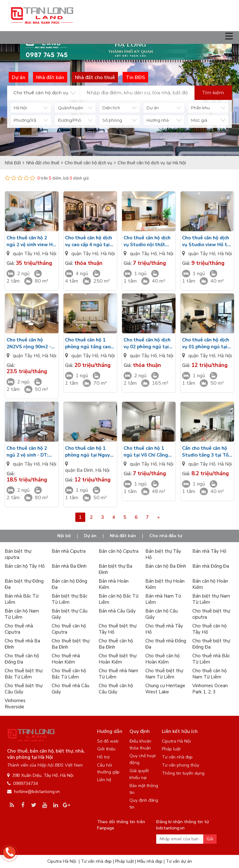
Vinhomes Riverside (15, 704)
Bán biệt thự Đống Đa (24, 584)
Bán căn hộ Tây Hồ (25, 566)
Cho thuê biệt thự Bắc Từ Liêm (23, 674)
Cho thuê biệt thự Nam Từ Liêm (164, 674)
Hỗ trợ (103, 757)
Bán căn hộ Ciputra (119, 551)
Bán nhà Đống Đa (211, 566)
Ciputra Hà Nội (176, 741)
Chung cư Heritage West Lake (165, 689)
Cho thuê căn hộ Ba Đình (116, 644)
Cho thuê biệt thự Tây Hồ (117, 629)
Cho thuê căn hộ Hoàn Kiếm (162, 659)
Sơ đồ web (108, 741)
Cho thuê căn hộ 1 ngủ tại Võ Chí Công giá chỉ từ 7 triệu (146, 452)
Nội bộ (64, 536)
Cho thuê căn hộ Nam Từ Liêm (209, 674)
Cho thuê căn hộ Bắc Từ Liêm (69, 674)
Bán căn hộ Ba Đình (166, 566)
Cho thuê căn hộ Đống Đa (22, 659)
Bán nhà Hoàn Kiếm (114, 584)
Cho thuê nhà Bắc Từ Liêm (211, 659)
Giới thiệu (106, 749)
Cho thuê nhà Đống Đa (166, 644)
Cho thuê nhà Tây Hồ (164, 629)
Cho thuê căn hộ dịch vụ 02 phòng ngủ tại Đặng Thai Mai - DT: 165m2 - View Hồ (147, 343)
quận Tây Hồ (26, 254)
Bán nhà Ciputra (69, 551)
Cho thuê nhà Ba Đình (22, 644)
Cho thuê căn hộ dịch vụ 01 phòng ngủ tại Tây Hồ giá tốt (206, 343)
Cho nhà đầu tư (166, 536)
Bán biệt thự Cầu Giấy (70, 614)
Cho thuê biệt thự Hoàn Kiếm (117, 659)
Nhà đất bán (123, 536)
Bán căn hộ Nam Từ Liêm (22, 614)
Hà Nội (49, 254)
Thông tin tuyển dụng (183, 773)
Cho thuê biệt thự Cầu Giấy (23, 689)
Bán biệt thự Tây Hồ (163, 554)
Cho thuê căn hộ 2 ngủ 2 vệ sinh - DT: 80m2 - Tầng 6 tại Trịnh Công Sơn (27, 452)
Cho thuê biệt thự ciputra (211, 614)
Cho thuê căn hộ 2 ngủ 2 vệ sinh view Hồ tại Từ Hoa (31, 241)
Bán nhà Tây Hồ (209, 551)
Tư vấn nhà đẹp (177, 757)
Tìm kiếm (213, 93)
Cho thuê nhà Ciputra (19, 629)
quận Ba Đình (79, 470)
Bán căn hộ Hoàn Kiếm (210, 584)
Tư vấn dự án (179, 861)
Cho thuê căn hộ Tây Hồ (209, 629)
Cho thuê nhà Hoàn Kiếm (66, 659)
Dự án (90, 536)
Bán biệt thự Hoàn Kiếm (165, 584)
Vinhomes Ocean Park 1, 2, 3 (210, 689)
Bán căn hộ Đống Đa (69, 584)
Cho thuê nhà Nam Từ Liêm (118, 674)
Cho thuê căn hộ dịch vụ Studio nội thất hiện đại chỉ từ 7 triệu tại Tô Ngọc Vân (147, 241)
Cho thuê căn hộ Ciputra (69, 629)
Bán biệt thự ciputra (18, 554)
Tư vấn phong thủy (180, 765)
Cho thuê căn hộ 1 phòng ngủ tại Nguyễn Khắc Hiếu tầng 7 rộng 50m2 (90, 452)
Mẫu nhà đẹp (150, 861)
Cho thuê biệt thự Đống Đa (211, 644)
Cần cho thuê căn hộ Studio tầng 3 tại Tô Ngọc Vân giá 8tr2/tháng (205, 452)
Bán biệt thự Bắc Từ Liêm (70, 599)
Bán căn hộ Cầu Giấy (162, 614)
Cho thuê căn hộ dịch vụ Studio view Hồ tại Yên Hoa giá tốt (206, 241)
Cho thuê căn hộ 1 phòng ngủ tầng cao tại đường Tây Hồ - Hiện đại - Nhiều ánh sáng (88, 343)
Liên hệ (104, 780)
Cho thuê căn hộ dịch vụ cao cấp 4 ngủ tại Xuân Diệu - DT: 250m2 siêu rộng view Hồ (90, 241)
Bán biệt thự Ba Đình (115, 569)
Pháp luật (171, 749)
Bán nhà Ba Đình (69, 566)
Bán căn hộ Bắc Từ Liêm (118, 599)
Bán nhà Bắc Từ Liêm (21, 599)
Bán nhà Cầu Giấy (117, 611)
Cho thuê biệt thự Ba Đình (70, 644)
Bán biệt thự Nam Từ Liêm (211, 599)
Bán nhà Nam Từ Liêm (163, 599)
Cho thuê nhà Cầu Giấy (70, 689)
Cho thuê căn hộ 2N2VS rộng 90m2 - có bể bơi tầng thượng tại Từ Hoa (31, 343)
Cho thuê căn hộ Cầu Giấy (116, 689)
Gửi (210, 839)
